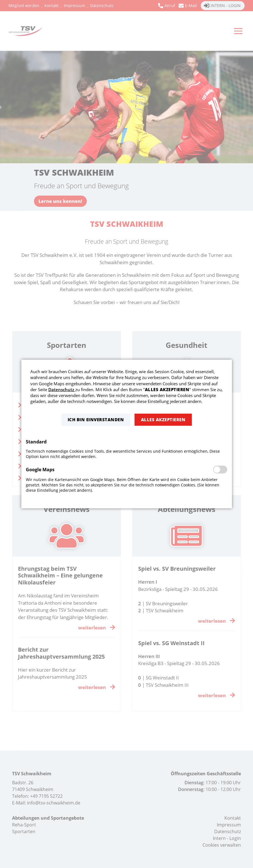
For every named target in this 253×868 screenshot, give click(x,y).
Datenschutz (62, 389)
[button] (96, 420)
